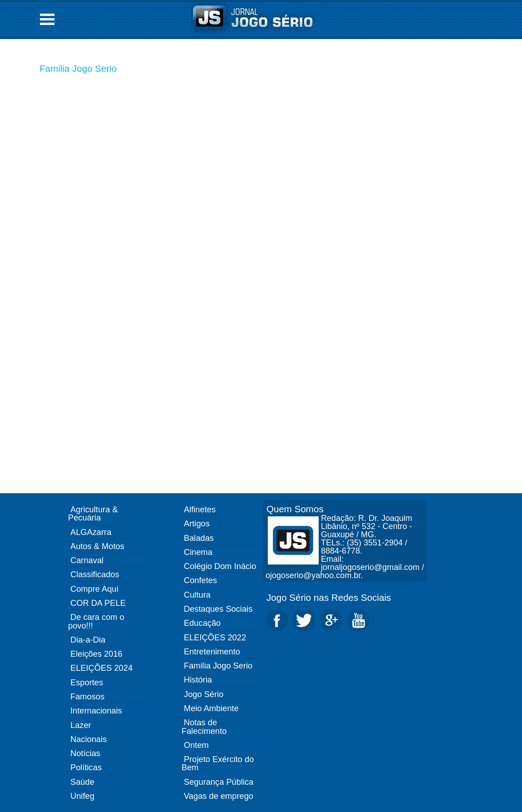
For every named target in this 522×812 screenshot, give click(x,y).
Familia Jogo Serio (78, 68)
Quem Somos (295, 509)
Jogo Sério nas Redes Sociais (329, 597)
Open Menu (47, 19)
